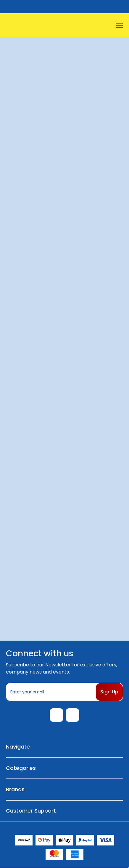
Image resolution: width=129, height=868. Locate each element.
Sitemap (95, 828)
